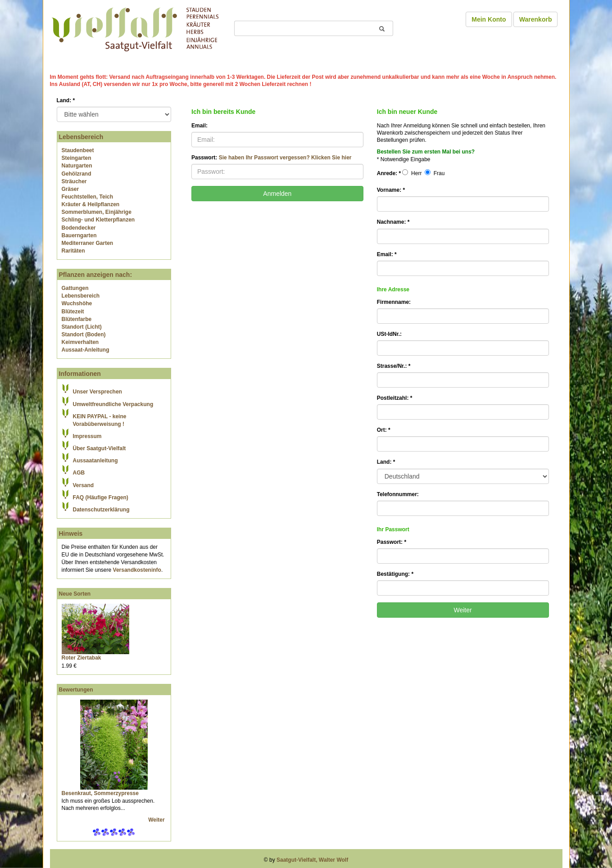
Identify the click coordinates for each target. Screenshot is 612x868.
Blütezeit (73, 312)
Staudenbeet (78, 150)
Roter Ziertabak (82, 658)
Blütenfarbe (77, 319)
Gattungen (75, 288)
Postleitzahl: (395, 398)
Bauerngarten (79, 235)
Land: (66, 100)
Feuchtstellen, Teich (87, 197)
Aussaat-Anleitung (86, 350)
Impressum (87, 436)
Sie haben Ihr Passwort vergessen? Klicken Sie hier (285, 158)
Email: (199, 126)
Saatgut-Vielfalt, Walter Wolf (312, 860)
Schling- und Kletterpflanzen (98, 220)
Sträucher (74, 181)
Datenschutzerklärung (101, 510)
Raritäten (73, 251)
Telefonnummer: (398, 494)
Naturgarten (77, 166)
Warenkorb (536, 19)
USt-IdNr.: (389, 334)
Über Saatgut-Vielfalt (100, 448)
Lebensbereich (81, 296)
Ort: (384, 430)
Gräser (70, 189)
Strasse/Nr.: (394, 366)
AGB (79, 473)
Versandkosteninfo (137, 570)
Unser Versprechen (97, 392)
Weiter (157, 820)
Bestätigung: (395, 574)
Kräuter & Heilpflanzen (91, 204)
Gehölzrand (77, 174)
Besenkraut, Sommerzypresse (100, 793)
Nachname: (393, 222)
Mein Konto (489, 19)
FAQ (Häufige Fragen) (101, 497)
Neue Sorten (75, 594)
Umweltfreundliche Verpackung (113, 404)
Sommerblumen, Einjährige (97, 212)
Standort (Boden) (84, 335)
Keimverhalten (80, 342)
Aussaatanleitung (95, 461)
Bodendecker (79, 228)
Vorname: (391, 190)
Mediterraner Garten (88, 243)
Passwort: (271, 158)
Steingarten (77, 158)
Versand (84, 485)
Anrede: (389, 173)
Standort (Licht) (82, 327)
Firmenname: (394, 302)
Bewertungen (76, 690)
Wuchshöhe (77, 303)
